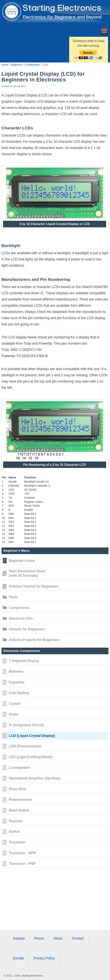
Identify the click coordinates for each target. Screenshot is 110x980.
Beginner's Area (22, 561)
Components (32, 65)
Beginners (16, 65)
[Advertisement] (55, 899)
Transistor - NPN (22, 853)
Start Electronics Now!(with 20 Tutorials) (27, 573)
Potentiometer (20, 800)
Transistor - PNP (22, 864)
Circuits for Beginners (27, 629)
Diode (14, 714)
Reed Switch (19, 810)
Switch (14, 832)
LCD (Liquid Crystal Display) (32, 736)
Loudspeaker (20, 768)
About (58, 938)
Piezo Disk (17, 789)
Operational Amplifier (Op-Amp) (35, 778)
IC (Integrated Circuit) (26, 725)
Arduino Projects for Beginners (34, 640)
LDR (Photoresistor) (25, 746)
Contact (78, 938)
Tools (13, 597)
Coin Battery (19, 693)
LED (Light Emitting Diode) (31, 757)
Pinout (39, 938)
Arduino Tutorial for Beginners (34, 586)
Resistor (16, 821)
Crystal (15, 704)
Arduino (19, 938)
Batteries (16, 672)
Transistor (17, 842)
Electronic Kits (21, 618)
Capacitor (17, 682)
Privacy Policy (44, 958)
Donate (19, 958)
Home (5, 65)
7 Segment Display (24, 661)
